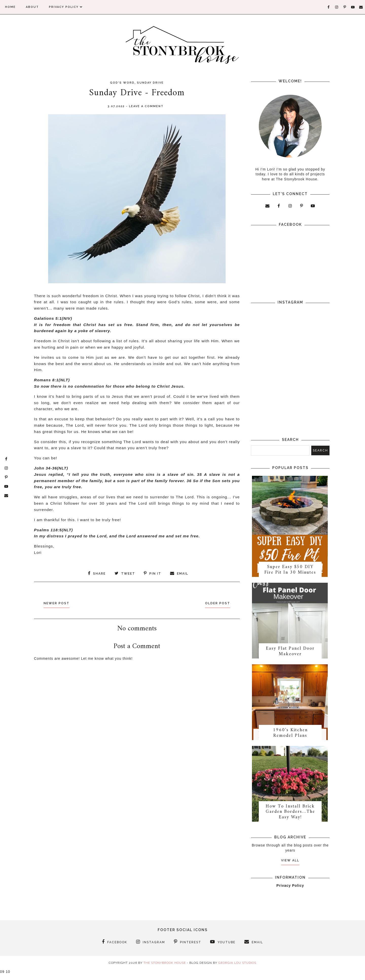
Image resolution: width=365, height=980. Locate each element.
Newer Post (59, 602)
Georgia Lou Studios (237, 969)
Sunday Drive (150, 83)
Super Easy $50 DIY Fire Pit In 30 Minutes (290, 572)
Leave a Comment (146, 106)
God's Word (122, 83)
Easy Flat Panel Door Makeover (290, 655)
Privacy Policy (66, 7)
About (32, 7)
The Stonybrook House (165, 969)
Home (10, 7)
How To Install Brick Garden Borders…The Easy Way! (290, 818)
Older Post (215, 602)
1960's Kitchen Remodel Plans (290, 738)
